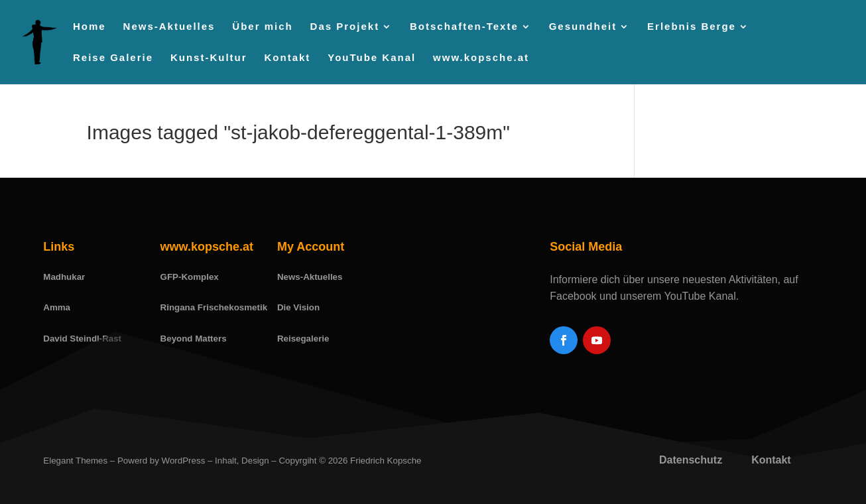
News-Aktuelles (169, 27)
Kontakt (288, 58)
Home (90, 27)
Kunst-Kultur (209, 58)
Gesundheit (583, 27)
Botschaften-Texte (464, 27)
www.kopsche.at (481, 58)
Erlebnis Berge (692, 27)
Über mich (262, 27)
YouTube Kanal (372, 58)
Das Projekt (345, 27)
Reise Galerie (113, 58)
